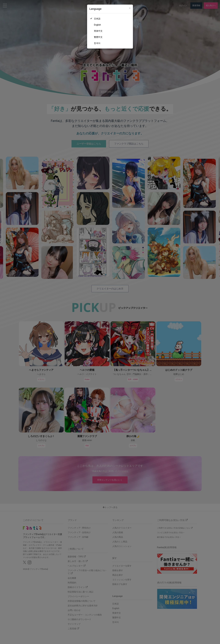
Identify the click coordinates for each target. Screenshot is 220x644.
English (97, 25)
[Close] (130, 8)
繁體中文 (98, 37)
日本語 (97, 19)
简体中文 (98, 31)
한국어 (97, 43)
